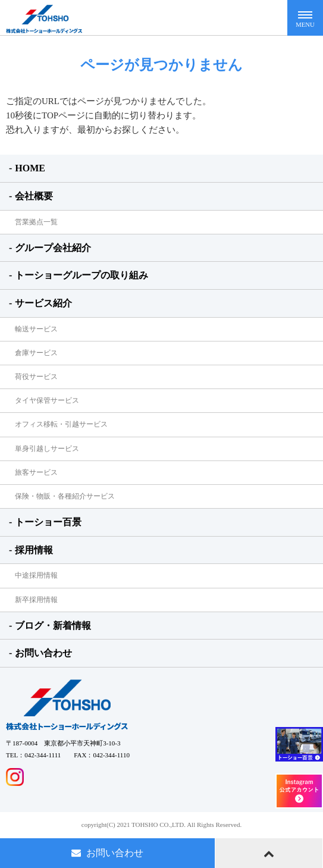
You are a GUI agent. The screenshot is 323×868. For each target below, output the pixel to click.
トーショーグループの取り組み (81, 275)
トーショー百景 (48, 522)
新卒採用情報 (36, 600)
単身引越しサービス (47, 449)
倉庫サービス (36, 353)
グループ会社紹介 (53, 248)
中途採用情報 (36, 575)
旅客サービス (36, 472)
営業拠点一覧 (36, 222)
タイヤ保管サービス (47, 400)
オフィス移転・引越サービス (61, 424)
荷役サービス (36, 377)
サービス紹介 (43, 303)
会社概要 (34, 196)
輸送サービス (36, 329)
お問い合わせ (43, 653)
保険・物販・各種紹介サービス (65, 496)
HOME (30, 168)
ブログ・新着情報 (53, 626)
